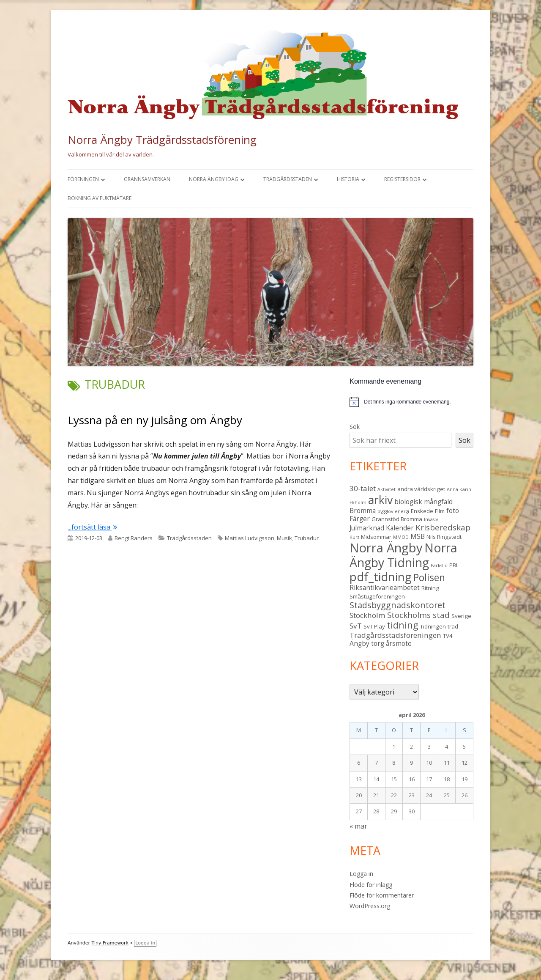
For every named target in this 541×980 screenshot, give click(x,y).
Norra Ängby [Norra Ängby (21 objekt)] (386, 548)
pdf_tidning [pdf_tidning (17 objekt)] (381, 577)
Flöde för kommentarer (382, 895)
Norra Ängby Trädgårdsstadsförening (162, 140)
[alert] (411, 402)
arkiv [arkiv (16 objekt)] (380, 500)
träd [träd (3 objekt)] (453, 626)
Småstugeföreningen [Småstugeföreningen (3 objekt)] (377, 596)
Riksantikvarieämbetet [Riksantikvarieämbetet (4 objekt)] (385, 587)
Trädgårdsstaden (288, 179)
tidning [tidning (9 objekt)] (403, 625)
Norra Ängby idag (214, 179)
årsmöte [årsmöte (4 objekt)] (399, 643)
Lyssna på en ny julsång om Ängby (155, 420)
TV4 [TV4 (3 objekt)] (448, 636)
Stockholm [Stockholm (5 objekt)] (367, 615)
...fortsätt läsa (92, 527)
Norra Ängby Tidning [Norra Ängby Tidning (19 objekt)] (403, 555)
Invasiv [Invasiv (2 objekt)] (431, 519)
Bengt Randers (134, 538)
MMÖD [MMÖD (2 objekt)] (401, 537)
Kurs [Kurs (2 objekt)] (354, 537)
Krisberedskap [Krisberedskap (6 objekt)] (443, 527)
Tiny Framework (110, 943)
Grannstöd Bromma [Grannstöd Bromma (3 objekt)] (397, 519)
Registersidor (402, 179)
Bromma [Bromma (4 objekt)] (363, 511)
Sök (355, 427)
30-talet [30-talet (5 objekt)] (363, 488)
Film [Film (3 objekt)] (440, 511)
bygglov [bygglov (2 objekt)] (385, 511)
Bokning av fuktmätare (100, 198)
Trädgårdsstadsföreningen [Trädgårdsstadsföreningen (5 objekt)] (395, 635)
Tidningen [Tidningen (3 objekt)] (433, 626)
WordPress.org (370, 906)
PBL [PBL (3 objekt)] (454, 565)
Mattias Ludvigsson (250, 538)
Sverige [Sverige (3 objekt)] (461, 616)
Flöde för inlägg (371, 885)
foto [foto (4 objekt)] (453, 511)
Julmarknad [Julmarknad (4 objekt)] (367, 528)
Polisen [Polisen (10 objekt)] (429, 578)
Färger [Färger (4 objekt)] (360, 519)
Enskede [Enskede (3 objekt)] (422, 511)
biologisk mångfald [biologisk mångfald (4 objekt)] (424, 502)
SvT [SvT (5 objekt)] (356, 626)
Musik (284, 538)
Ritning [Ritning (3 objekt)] (430, 588)
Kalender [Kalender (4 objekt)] (400, 528)
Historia (348, 179)
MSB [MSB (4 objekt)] (418, 536)
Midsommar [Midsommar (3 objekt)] (376, 537)
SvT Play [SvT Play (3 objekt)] (374, 626)
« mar (358, 826)
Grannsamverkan (147, 179)
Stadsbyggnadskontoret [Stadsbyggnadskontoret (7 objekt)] (398, 605)
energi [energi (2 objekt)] (402, 511)
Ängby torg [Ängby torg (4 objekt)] (367, 643)
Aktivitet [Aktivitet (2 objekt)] (387, 489)
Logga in (361, 874)
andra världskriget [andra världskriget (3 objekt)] (421, 489)
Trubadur (307, 538)
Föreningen (83, 179)
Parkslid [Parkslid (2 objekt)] (439, 565)
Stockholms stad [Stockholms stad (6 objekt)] (418, 615)
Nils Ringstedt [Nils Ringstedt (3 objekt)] (444, 537)
